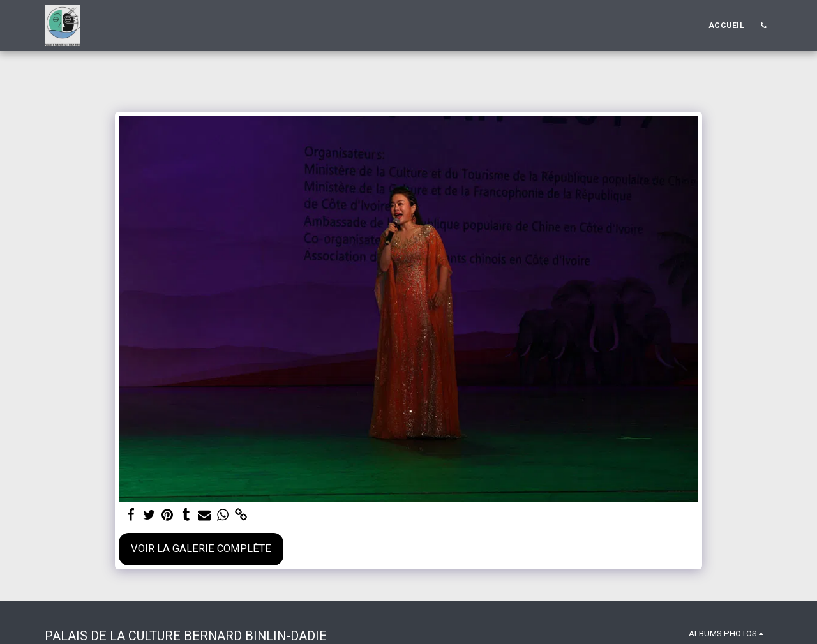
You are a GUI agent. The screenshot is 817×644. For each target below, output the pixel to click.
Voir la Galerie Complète (201, 549)
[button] (763, 26)
